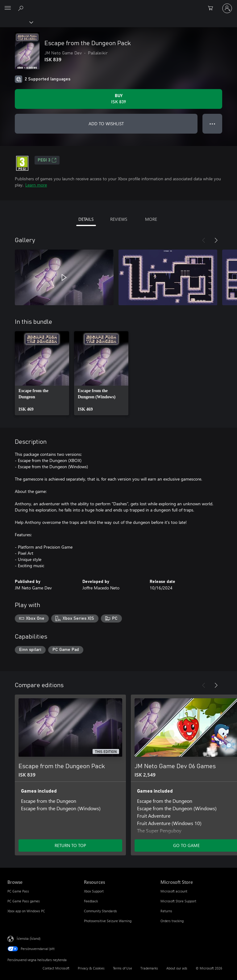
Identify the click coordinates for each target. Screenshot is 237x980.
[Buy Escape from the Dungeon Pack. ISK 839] (118, 99)
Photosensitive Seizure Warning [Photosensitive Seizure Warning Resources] (108, 921)
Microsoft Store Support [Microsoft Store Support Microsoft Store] (178, 901)
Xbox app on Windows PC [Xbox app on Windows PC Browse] (26, 911)
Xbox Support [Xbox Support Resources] (94, 891)
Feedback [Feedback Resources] (91, 901)
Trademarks (149, 968)
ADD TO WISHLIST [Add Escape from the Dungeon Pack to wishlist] (106, 124)
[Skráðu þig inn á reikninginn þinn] (227, 8)
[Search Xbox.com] (22, 8)
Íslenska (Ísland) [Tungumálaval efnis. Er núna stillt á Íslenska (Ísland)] (29, 938)
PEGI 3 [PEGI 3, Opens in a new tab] (47, 160)
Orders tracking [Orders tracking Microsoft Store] (172, 921)
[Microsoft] (118, 5)
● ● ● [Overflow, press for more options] (212, 124)
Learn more (36, 185)
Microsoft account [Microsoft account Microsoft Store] (174, 891)
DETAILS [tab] (86, 219)
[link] (42, 373)
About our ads (177, 968)
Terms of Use (123, 968)
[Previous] (204, 240)
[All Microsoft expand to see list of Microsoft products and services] (8, 8)
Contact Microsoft (56, 968)
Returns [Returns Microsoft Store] (166, 911)
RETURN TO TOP (70, 845)
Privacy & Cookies (91, 968)
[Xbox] (16, 22)
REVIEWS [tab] (119, 219)
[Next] (216, 240)
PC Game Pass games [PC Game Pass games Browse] (24, 901)
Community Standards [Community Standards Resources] (100, 911)
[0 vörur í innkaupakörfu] (212, 8)
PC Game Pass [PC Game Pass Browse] (18, 891)
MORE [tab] (151, 219)
